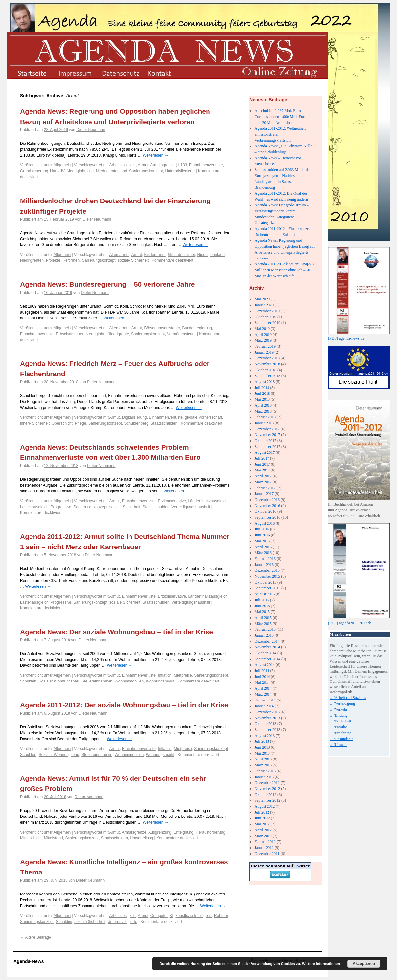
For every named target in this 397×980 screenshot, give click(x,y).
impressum (76, 73)
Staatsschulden (164, 423)
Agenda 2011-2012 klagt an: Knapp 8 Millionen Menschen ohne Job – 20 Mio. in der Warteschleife (284, 270)
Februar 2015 (265, 629)
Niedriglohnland (80, 171)
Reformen (71, 260)
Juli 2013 (262, 741)
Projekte (53, 260)
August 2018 (265, 382)
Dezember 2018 (267, 358)
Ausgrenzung (160, 832)
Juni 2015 (262, 606)
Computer (159, 916)
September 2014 (268, 659)
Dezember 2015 (267, 570)
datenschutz (120, 73)
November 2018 (268, 364)
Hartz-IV (57, 171)
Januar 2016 (264, 565)
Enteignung (184, 832)
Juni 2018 (262, 394)
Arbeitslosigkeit (122, 165)
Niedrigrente (118, 334)
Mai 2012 (262, 824)
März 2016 (263, 553)
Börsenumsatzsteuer (162, 328)
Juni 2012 (262, 818)
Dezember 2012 (267, 783)
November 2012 (268, 789)
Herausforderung (210, 832)
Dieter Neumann (91, 130)
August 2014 (265, 665)
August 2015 (265, 594)
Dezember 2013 (267, 712)
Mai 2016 (262, 541)
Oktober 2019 (266, 317)
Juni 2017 (262, 464)
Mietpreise (183, 675)
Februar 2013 (265, 771)
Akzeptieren (364, 964)
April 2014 (263, 688)
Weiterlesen (155, 155)
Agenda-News (29, 961)
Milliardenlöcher (181, 255)
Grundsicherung (34, 171)
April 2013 (263, 759)
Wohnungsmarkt (160, 681)
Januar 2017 (264, 494)
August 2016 (265, 523)
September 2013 (268, 730)
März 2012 (263, 836)
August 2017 (265, 452)
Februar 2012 (265, 842)
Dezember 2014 (267, 641)
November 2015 (268, 576)
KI (172, 916)
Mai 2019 (262, 329)
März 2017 (263, 482)
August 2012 (265, 806)
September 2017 (268, 447)
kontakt (164, 73)
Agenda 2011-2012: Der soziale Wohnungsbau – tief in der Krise (124, 705)
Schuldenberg (136, 423)
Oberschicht (62, 423)
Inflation (165, 675)
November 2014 (268, 647)
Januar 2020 (264, 305)
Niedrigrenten (32, 260)
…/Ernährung (341, 733)
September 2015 (268, 588)
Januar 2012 (264, 848)
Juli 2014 (262, 671)
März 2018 (263, 411)
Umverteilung (142, 838)
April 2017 (263, 476)
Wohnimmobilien (129, 681)
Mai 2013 (262, 753)
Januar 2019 (264, 352)
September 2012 (268, 800)
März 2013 (263, 765)
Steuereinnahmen (97, 681)
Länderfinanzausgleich (208, 501)
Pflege (80, 423)
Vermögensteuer (181, 334)
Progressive (61, 507)
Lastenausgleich (34, 507)
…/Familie (338, 727)
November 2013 (268, 718)
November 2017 (268, 435)
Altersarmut (119, 255)
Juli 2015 (262, 600)
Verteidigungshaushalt (191, 507)
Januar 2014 (264, 706)
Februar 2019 (265, 346)
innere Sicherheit (35, 423)
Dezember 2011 (267, 854)
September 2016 (268, 517)
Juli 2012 (262, 812)
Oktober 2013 (266, 724)
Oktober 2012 (266, 795)
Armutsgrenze (134, 832)
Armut (143, 165)
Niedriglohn (95, 334)
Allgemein (62, 165)
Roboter (221, 916)
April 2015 (263, 618)
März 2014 (263, 694)
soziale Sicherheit (133, 260)
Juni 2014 (262, 677)
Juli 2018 (262, 388)
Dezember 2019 (267, 311)
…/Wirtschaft (341, 721)
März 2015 (263, 624)
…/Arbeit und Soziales (348, 698)
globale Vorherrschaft (203, 417)
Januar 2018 (264, 423)
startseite (32, 73)
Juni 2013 (262, 747)
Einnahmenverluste (206, 165)
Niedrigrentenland (112, 171)
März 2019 (263, 340)
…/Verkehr (338, 709)
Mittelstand (53, 838)
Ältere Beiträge (36, 937)
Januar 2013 (264, 777)
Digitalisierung (134, 417)
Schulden (28, 681)
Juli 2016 (262, 529)
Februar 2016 (265, 559)
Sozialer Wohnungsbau (59, 681)
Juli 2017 (262, 458)
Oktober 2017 (266, 441)
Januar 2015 (264, 635)
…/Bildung (339, 715)
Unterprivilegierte (180, 171)
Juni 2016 (262, 535)
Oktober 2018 (266, 370)
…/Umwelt (339, 745)
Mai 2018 (262, 399)
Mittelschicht (31, 838)
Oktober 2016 (266, 511)
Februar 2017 (265, 488)
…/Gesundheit (341, 739)
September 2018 (268, 376)
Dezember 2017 (267, 429)
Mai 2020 (262, 299)
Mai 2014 (262, 682)
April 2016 (263, 547)
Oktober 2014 (266, 653)
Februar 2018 (265, 417)
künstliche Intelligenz (194, 916)
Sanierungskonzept (146, 171)
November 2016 (268, 506)
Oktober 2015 (266, 582)
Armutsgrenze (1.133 (169, 165)
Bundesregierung (197, 328)
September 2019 (268, 323)
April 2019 (263, 335)
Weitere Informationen (321, 964)
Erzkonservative (172, 501)
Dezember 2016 (267, 500)
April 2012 (263, 830)
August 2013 (265, 736)
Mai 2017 (262, 470)
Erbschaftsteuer (69, 334)
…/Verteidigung (342, 703)
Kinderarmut (155, 255)
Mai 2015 (262, 612)
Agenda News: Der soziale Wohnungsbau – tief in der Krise (117, 632)
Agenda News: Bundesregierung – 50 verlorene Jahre (107, 284)
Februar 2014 (265, 700)
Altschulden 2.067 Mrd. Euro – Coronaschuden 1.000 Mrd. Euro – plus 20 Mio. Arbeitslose (282, 117)
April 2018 (263, 405)
